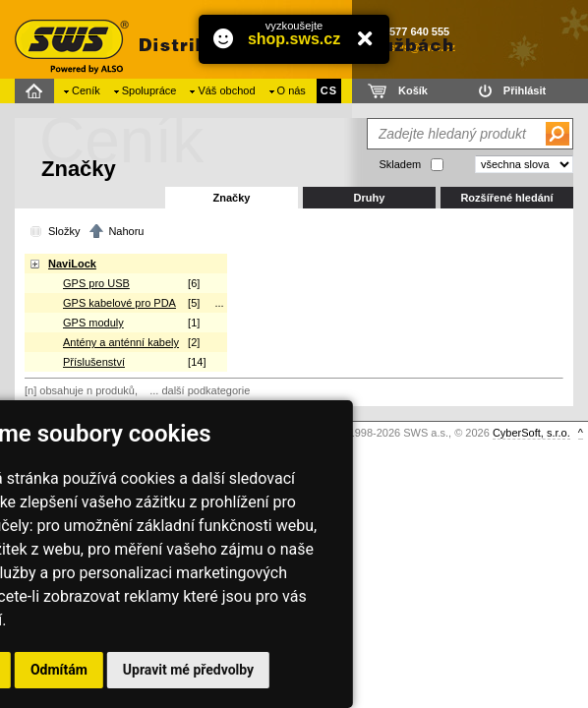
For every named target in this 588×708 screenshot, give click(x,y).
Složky (64, 231)
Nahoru (126, 231)
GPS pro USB (96, 283)
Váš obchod (226, 90)
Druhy (370, 198)
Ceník (86, 90)
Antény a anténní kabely (121, 342)
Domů (37, 91)
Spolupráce (149, 90)
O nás (292, 90)
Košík (413, 90)
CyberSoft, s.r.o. (531, 433)
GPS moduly (93, 323)
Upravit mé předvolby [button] (188, 670)
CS (329, 90)
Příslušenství (94, 362)
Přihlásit (525, 90)
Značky (232, 198)
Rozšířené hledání (506, 198)
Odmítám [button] (59, 670)
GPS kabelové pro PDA (119, 303)
